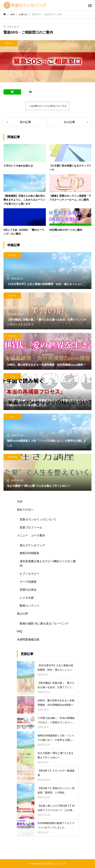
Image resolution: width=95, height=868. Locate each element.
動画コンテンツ (30, 606)
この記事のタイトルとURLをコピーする (47, 106)
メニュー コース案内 (31, 535)
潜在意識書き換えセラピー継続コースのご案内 (48, 563)
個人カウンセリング (32, 545)
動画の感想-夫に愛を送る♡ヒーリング (44, 623)
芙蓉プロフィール (31, 528)
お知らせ (9, 43)
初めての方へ (25, 510)
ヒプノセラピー (30, 574)
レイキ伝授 (27, 598)
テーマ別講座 (28, 582)
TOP (20, 502)
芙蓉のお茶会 (28, 590)
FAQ (20, 631)
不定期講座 (12, 457)
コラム (12, 376)
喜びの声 (22, 614)
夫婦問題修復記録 (28, 639)
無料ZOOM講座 (30, 553)
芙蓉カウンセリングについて (38, 519)
